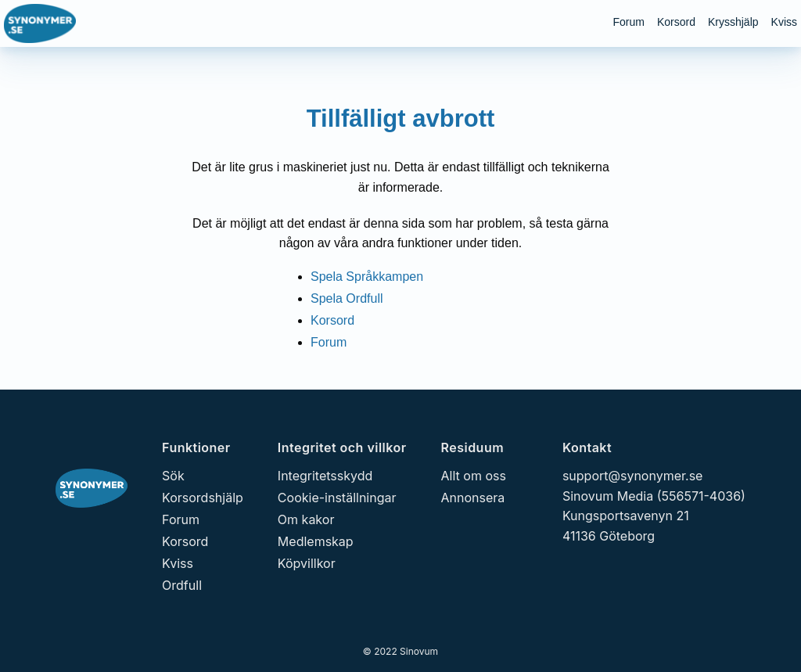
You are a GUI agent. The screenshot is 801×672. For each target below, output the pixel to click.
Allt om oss (474, 476)
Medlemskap (316, 541)
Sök (173, 476)
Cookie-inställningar (337, 498)
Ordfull (182, 585)
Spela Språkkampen (367, 277)
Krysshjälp (733, 22)
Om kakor (306, 519)
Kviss (784, 22)
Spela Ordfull (347, 298)
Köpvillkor (307, 563)
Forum (628, 22)
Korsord (676, 22)
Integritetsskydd (325, 476)
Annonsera (473, 498)
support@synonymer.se (633, 476)
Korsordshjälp (203, 498)
